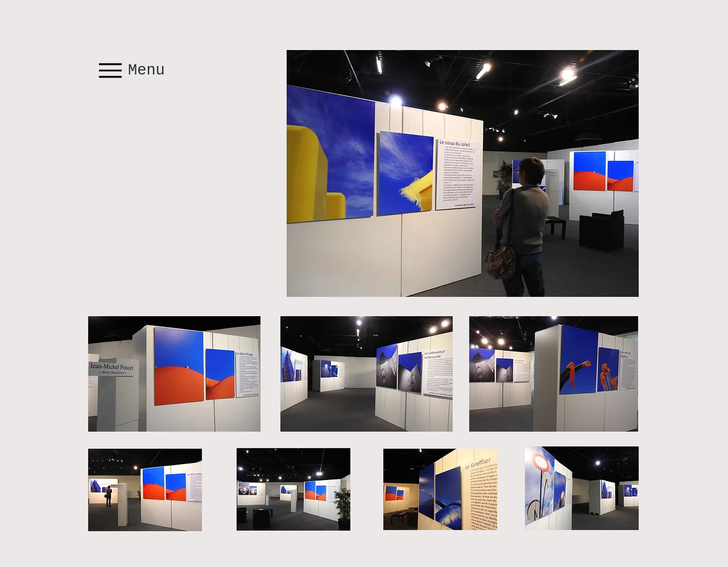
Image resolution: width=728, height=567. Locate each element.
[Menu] (133, 70)
